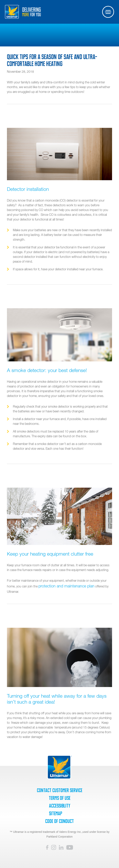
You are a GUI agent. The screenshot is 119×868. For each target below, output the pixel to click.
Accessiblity (60, 806)
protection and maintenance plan (66, 586)
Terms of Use (60, 798)
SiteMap (56, 813)
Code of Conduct (59, 821)
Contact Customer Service (60, 790)
